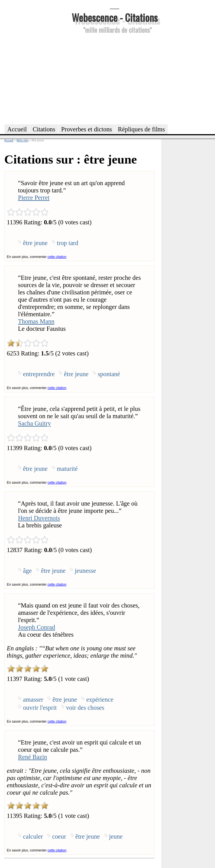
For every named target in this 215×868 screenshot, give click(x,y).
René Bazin (32, 757)
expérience (100, 700)
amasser (33, 700)
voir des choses (85, 708)
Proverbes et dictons (87, 129)
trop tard (67, 243)
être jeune (35, 243)
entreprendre (39, 374)
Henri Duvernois (39, 518)
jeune (116, 836)
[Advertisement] (114, 78)
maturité (67, 469)
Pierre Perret (34, 198)
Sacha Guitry (34, 423)
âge (27, 571)
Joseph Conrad (36, 627)
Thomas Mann (36, 321)
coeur (59, 836)
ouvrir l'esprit (40, 708)
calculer (33, 836)
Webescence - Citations (115, 17)
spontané (109, 374)
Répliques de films (141, 129)
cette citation (57, 257)
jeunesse (85, 571)
